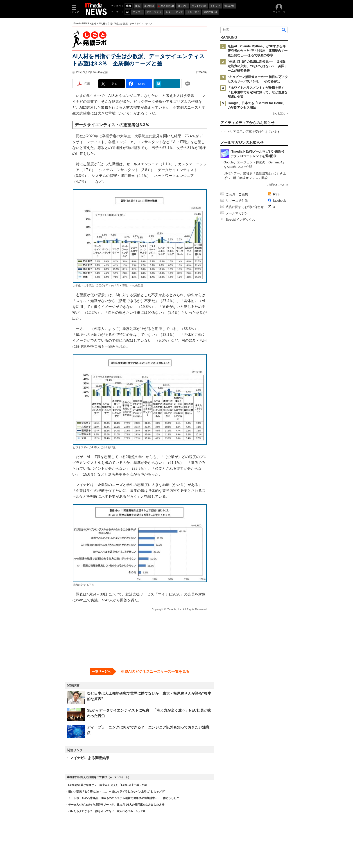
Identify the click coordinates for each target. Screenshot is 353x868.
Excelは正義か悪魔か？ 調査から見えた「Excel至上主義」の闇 (108, 785)
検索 (284, 30)
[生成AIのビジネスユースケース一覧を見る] (140, 671)
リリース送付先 (237, 201)
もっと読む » (280, 113)
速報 (94, 24)
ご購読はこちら (276, 185)
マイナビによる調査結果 (90, 758)
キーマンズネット (119, 777)
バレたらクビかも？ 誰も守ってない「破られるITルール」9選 (107, 811)
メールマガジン (237, 213)
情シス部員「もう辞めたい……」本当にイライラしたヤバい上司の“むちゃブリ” (117, 792)
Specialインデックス (240, 220)
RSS (276, 194)
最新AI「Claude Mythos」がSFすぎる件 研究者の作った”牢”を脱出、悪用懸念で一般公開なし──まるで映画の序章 (258, 51)
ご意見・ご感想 (237, 194)
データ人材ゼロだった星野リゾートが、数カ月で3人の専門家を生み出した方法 (116, 805)
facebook (279, 201)
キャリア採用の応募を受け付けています (252, 132)
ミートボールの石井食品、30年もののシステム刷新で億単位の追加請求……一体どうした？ (124, 798)
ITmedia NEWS (81, 24)
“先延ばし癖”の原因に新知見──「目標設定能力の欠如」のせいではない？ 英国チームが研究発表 (258, 66)
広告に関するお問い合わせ (245, 207)
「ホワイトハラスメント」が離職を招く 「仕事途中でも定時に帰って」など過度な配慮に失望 (258, 92)
